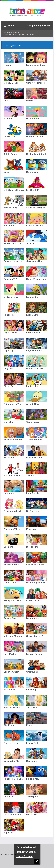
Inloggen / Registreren (38, 26)
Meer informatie (24, 857)
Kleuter (16, 32)
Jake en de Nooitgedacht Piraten (19, 34)
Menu (11, 26)
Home (7, 32)
